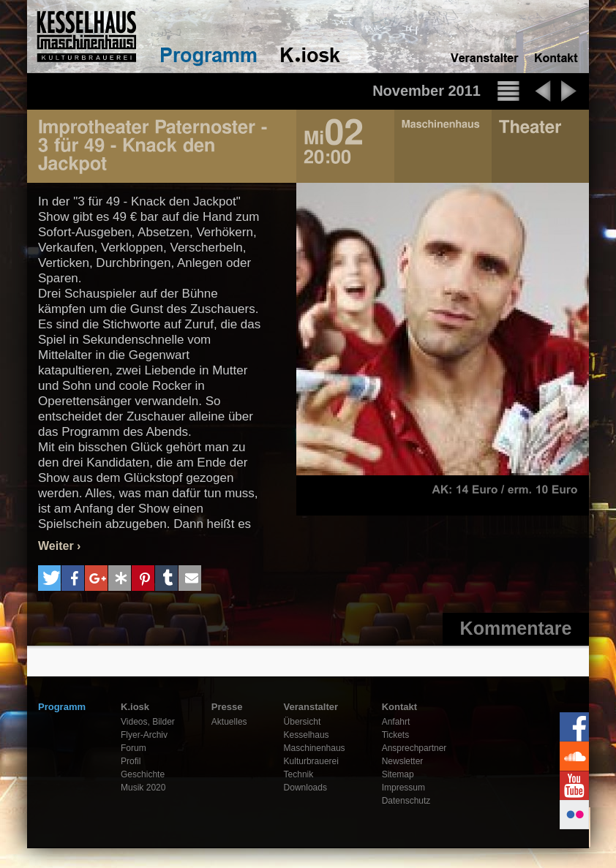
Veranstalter (311, 707)
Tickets (396, 735)
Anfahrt (396, 722)
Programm (62, 707)
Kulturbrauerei (311, 761)
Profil (131, 761)
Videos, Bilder (148, 722)
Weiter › (59, 546)
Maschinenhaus (315, 748)
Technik (299, 774)
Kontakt (399, 707)
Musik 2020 (143, 788)
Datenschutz (406, 801)
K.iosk (135, 707)
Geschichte (143, 774)
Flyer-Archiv (144, 735)
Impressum (403, 788)
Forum (134, 748)
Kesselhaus (307, 735)
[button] (49, 578)
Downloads (305, 788)
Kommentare (516, 628)
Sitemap (398, 774)
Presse (227, 707)
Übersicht (303, 722)
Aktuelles (229, 722)
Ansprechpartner (414, 748)
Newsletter (403, 761)
